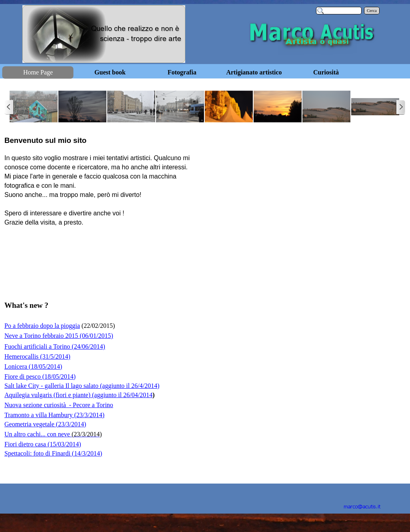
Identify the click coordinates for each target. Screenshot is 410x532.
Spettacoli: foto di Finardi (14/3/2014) (53, 453)
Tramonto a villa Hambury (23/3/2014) (54, 415)
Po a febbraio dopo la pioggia (42, 326)
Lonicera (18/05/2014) (33, 366)
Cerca (372, 11)
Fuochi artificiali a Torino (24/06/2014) (55, 346)
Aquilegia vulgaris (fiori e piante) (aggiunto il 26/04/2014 (78, 395)
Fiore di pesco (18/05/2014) (40, 376)
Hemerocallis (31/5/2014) (37, 356)
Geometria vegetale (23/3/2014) (45, 424)
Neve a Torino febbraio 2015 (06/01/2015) (59, 336)
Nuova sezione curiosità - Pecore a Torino (59, 405)
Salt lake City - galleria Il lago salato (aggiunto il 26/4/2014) (82, 386)
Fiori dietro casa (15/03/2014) (43, 444)
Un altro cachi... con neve (53, 434)
